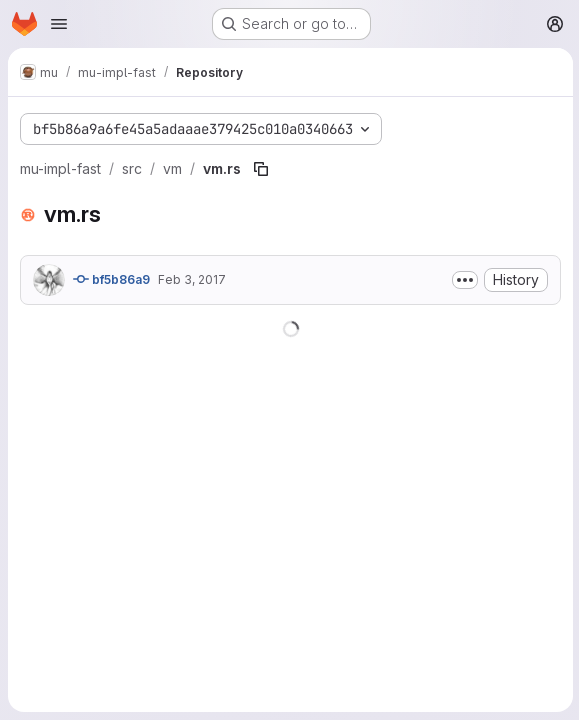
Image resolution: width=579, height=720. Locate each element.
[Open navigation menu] (59, 24)
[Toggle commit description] (463, 280)
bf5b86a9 (111, 279)
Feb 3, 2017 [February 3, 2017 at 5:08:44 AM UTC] (192, 279)
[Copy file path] (261, 169)
